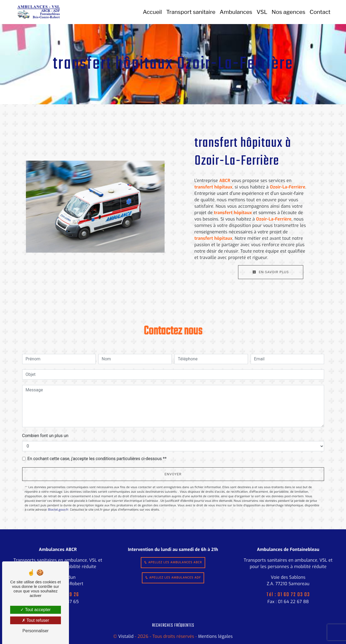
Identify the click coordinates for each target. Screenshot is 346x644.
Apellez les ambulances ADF (173, 578)
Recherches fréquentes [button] (173, 625)
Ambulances (236, 12)
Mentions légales (215, 636)
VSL (262, 12)
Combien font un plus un (45, 436)
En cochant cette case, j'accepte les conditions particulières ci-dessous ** (97, 459)
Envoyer (173, 474)
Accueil (152, 12)
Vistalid (126, 636)
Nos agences (289, 12)
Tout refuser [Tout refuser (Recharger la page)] (36, 620)
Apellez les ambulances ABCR (173, 562)
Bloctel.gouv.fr (58, 510)
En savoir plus (271, 272)
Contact (320, 12)
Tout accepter (35, 610)
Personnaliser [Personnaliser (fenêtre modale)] (36, 631)
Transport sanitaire (191, 12)
